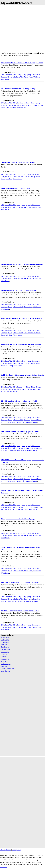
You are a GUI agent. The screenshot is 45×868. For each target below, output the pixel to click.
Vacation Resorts (7, 669)
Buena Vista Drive (11, 75)
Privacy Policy (16, 850)
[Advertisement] (22, 28)
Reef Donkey (28, 599)
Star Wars (27, 420)
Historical (5, 652)
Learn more (4, 867)
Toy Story (8, 509)
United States (28, 77)
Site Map (3, 850)
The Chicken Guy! (30, 177)
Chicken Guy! (21, 387)
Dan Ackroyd (21, 103)
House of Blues (26, 105)
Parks (4, 661)
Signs (4, 666)
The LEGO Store (6, 422)
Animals (5, 637)
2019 (3, 75)
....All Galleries (6, 671)
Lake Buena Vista (18, 77)
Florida (10, 77)
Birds (4, 645)
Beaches (5, 642)
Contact (9, 850)
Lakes (4, 657)
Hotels (4, 654)
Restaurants (6, 664)
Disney (19, 75)
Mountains (5, 659)
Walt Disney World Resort (18, 108)
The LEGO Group (36, 420)
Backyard (5, 640)
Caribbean (5, 649)
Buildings (5, 647)
